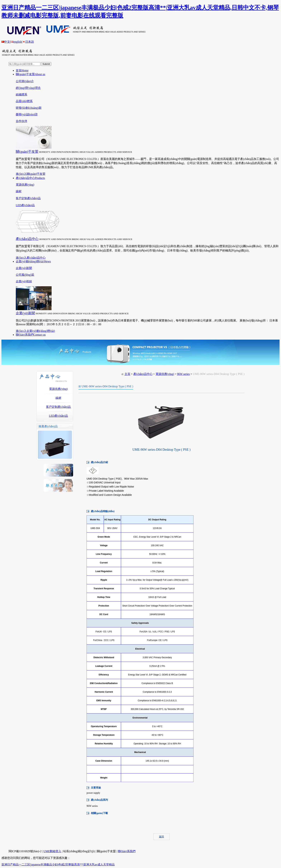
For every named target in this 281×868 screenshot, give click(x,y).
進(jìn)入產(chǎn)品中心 (31, 258)
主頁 (127, 374)
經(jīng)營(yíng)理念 (28, 88)
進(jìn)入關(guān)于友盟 (31, 174)
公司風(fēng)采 (25, 275)
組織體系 (22, 94)
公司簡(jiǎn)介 (25, 81)
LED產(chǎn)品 (25, 205)
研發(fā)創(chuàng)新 (29, 108)
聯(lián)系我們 (31, 335)
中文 (6, 42)
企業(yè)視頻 (24, 281)
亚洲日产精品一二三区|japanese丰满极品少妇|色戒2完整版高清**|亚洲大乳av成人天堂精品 (58, 864)
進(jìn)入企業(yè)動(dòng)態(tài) (35, 331)
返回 (161, 837)
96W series (183, 374)
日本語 (28, 42)
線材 (19, 191)
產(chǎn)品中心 (30, 178)
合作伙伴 (22, 121)
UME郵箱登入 (53, 851)
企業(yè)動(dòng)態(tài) (33, 261)
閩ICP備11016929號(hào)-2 (25, 851)
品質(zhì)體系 (24, 101)
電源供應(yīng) (25, 185)
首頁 (22, 70)
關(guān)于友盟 (30, 74)
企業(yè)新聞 (24, 268)
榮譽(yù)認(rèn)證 (27, 114)
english (16, 42)
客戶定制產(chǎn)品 (28, 198)
